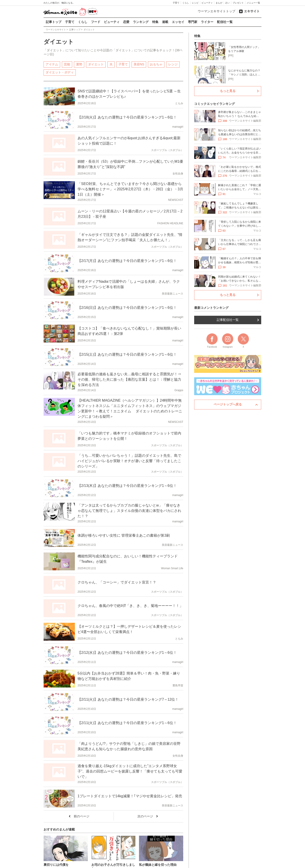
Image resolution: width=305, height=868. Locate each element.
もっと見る (228, 91)
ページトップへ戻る (228, 404)
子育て (176, 3)
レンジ (173, 64)
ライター (207, 22)
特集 (155, 22)
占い (227, 3)
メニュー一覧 (253, 3)
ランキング (141, 22)
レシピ (195, 3)
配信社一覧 (225, 22)
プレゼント (238, 3)
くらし (186, 3)
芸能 (67, 64)
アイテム (52, 64)
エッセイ (178, 22)
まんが (219, 3)
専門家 (193, 22)
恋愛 (126, 22)
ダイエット (96, 64)
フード (96, 22)
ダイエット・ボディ (60, 72)
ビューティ (207, 3)
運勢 (79, 64)
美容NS (139, 64)
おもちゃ (156, 64)
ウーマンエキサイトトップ (217, 11)
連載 (165, 22)
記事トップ (54, 22)
